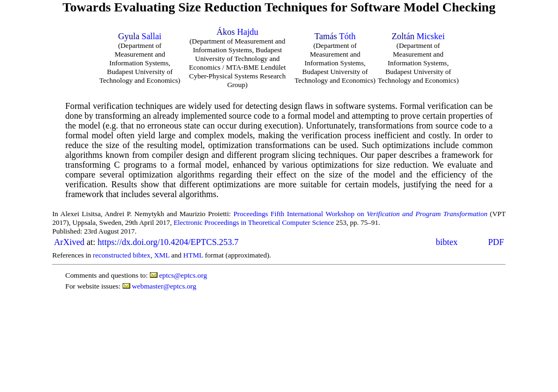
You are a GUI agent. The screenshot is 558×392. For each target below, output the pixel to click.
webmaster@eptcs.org (164, 286)
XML (162, 255)
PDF (496, 242)
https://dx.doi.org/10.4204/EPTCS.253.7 (168, 242)
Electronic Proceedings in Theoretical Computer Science (254, 222)
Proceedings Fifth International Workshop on (360, 214)
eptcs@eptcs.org (183, 275)
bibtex (447, 242)
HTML (193, 255)
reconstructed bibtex (122, 255)
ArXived (69, 242)
